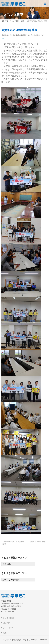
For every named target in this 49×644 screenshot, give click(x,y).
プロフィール (8, 628)
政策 (5, 633)
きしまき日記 (8, 618)
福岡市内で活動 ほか (39, 542)
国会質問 (7, 623)
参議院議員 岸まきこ (21, 640)
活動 (3, 38)
